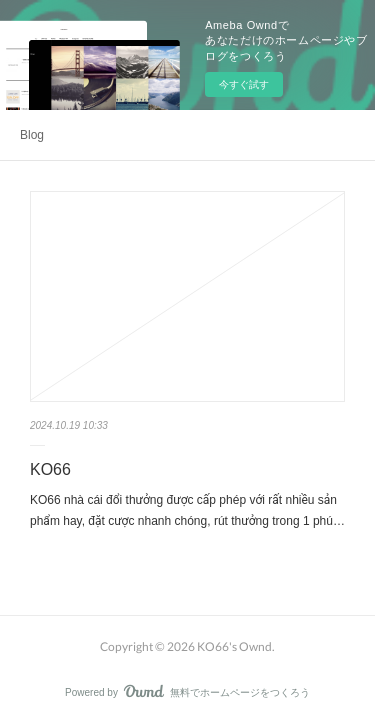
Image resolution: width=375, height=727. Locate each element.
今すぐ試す (244, 84)
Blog (32, 135)
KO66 (50, 469)
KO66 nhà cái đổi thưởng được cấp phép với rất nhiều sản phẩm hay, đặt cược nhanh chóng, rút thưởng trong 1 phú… (187, 511)
